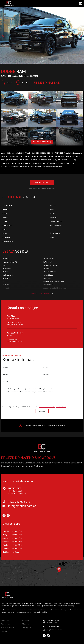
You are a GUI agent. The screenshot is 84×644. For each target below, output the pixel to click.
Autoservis (25, 620)
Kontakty (4, 631)
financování (38, 188)
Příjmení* (46, 375)
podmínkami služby (61, 407)
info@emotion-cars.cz (15, 341)
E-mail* (46, 368)
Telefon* (5, 368)
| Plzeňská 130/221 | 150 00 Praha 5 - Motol (45, 425)
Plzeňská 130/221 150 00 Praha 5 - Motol (17, 491)
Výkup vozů (25, 624)
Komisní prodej (27, 628)
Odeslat (42, 411)
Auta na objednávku (8, 628)
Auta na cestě (6, 624)
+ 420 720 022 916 (14, 322)
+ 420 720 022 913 (14, 339)
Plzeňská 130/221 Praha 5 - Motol (53, 621)
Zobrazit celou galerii (42, 142)
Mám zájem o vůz (42, 183)
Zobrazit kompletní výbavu (42, 293)
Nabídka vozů (6, 620)
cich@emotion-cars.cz (15, 325)
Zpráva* (5, 382)
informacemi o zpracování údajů (47, 407)
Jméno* (5, 375)
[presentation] (22, 399)
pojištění (45, 188)
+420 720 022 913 (19, 502)
